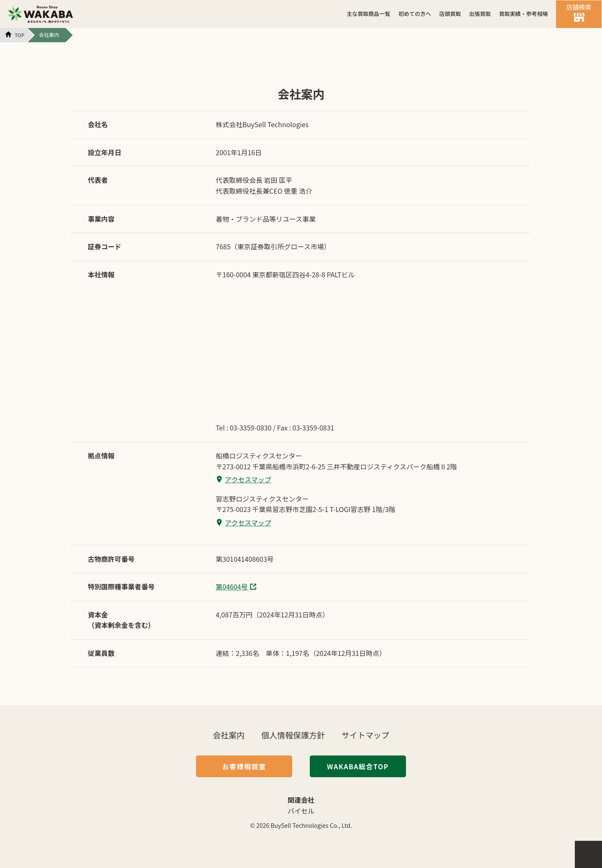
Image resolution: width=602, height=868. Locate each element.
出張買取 (480, 14)
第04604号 (232, 586)
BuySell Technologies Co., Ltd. (311, 825)
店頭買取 (450, 14)
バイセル (301, 811)
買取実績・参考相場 (523, 14)
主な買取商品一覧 (368, 14)
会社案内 (229, 735)
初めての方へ (415, 14)
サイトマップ (365, 735)
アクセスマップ (248, 479)
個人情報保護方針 (293, 735)
